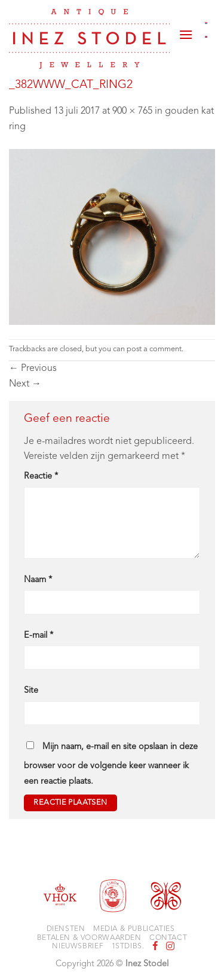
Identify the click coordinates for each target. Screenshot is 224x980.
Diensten (66, 929)
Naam (38, 580)
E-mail (39, 636)
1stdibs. (128, 946)
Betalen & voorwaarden (89, 938)
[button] (186, 30)
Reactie (41, 477)
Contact (168, 938)
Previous (33, 369)
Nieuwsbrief (78, 946)
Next (25, 384)
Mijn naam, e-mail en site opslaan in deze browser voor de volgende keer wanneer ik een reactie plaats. (111, 764)
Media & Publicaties (134, 929)
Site (31, 691)
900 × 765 (132, 111)
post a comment (154, 349)
